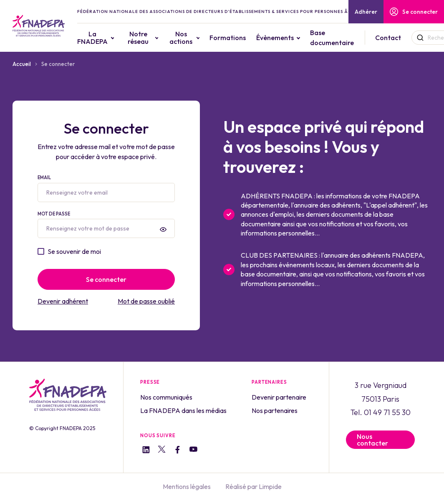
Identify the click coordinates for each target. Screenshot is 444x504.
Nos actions (181, 38)
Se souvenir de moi (74, 251)
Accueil (22, 64)
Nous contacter (372, 440)
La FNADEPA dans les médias (183, 410)
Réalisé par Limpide (254, 486)
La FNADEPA (92, 38)
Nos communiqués (166, 397)
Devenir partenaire (279, 397)
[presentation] (163, 229)
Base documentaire (332, 38)
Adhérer (366, 12)
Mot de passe (106, 225)
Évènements (275, 38)
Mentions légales (187, 486)
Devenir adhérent (63, 301)
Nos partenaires (275, 410)
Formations (228, 38)
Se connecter (414, 12)
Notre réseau (138, 38)
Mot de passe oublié (146, 301)
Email (106, 188)
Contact (388, 38)
